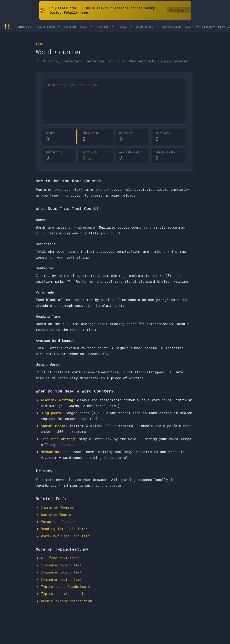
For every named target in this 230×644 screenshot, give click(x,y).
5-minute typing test (61, 579)
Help (187, 27)
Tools (122, 27)
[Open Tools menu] (131, 27)
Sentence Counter (57, 515)
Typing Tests (45, 27)
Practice (102, 27)
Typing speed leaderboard (66, 586)
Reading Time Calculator (64, 529)
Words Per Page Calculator (66, 536)
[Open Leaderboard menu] (158, 27)
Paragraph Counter (58, 522)
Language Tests (75, 27)
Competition (172, 27)
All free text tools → (62, 558)
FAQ (196, 27)
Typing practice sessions (65, 594)
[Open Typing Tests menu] (59, 27)
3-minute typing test (61, 572)
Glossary (208, 27)
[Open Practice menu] (113, 27)
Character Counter (58, 507)
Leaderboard (144, 27)
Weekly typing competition (66, 601)
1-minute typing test (61, 565)
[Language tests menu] (91, 27)
